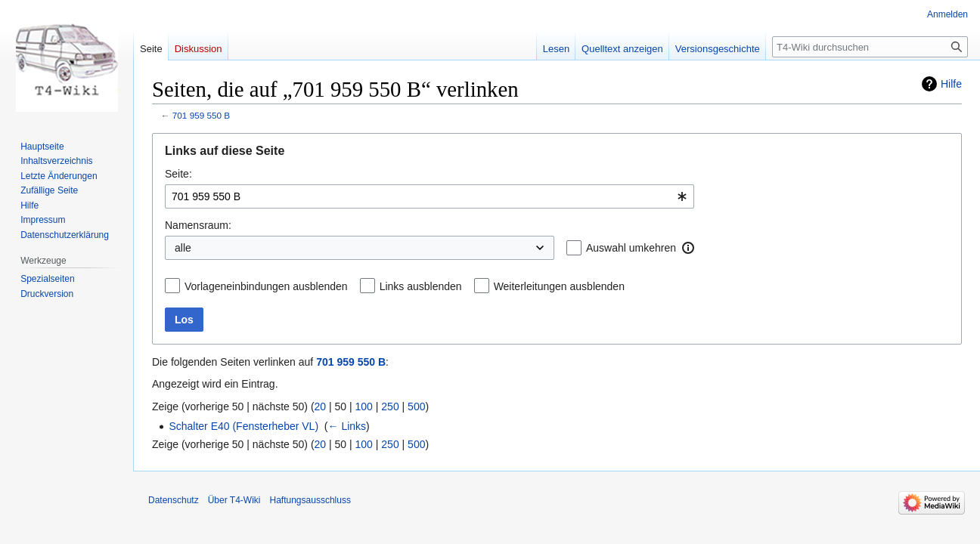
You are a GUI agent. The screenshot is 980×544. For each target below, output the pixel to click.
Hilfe (951, 84)
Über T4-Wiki (234, 500)
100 (364, 406)
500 (416, 406)
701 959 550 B (201, 115)
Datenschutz (174, 500)
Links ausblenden (421, 286)
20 (321, 406)
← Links (347, 426)
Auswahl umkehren (631, 248)
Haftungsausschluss (310, 500)
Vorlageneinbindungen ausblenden (266, 286)
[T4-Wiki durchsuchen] (870, 47)
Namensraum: (198, 225)
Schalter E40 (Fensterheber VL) (243, 426)
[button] (688, 248)
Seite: (178, 174)
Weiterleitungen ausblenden (559, 286)
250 (390, 406)
